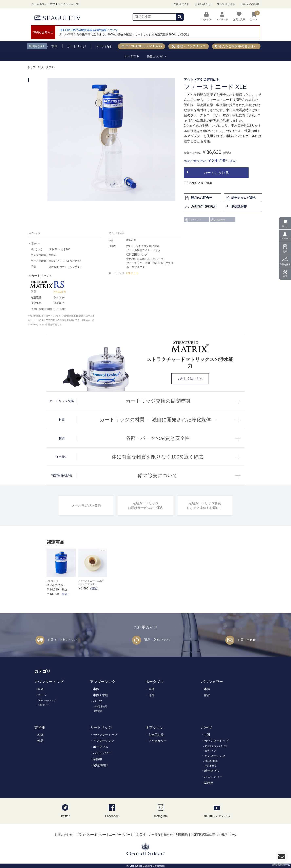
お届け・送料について (63, 640)
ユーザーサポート (121, 834)
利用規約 (182, 834)
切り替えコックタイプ (216, 746)
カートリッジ (101, 728)
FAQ (233, 834)
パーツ (42, 695)
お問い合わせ (203, 4)
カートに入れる (216, 173)
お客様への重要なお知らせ (155, 834)
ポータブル (47, 67)
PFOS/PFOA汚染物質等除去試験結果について (89, 30)
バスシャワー (212, 682)
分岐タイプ (44, 705)
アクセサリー (158, 741)
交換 (285, 251)
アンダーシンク (103, 682)
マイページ (285, 238)
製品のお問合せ (199, 198)
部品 (152, 695)
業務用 (40, 728)
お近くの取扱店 (250, 4)
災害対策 (218, 220)
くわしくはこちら (190, 379)
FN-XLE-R (60, 292)
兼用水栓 (98, 711)
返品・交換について (158, 640)
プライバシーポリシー (91, 834)
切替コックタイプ (47, 700)
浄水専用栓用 (100, 706)
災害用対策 (156, 735)
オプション (155, 728)
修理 (285, 276)
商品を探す (285, 264)
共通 (207, 735)
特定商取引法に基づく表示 (209, 834)
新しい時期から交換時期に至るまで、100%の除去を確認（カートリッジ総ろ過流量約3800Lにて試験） (125, 34)
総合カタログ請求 (240, 198)
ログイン (206, 16)
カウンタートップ (49, 682)
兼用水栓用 (210, 766)
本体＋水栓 (101, 695)
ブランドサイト (226, 4)
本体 (40, 689)
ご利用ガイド (181, 4)
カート (285, 226)
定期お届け (101, 765)
